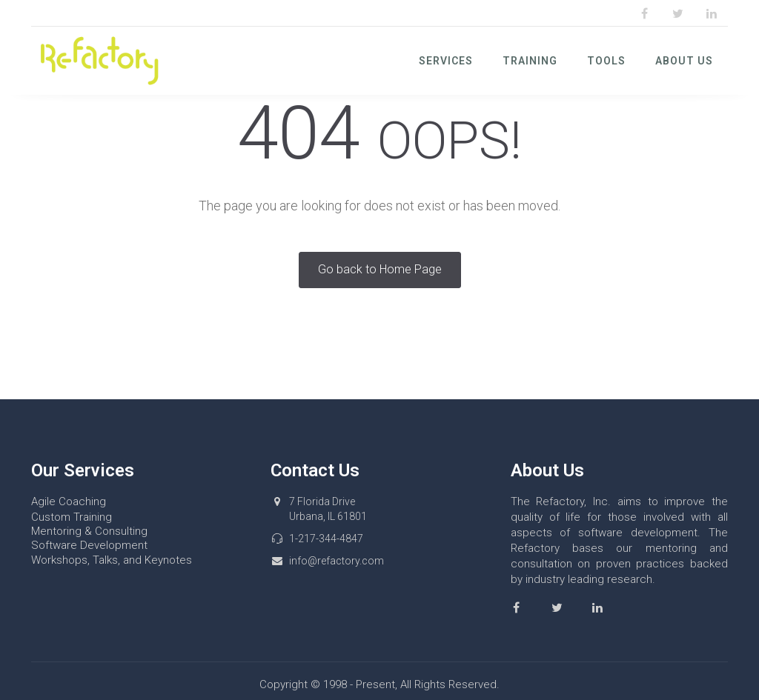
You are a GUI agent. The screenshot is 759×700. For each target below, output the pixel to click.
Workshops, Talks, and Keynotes (112, 560)
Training (530, 61)
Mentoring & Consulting (89, 531)
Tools (606, 61)
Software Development (89, 545)
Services (446, 61)
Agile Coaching (69, 501)
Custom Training (72, 517)
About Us (684, 61)
